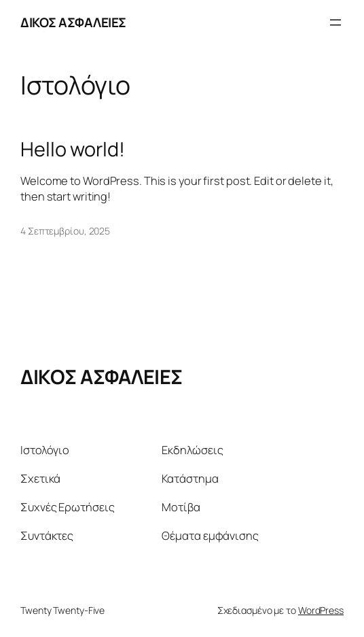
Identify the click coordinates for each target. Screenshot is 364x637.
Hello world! (73, 149)
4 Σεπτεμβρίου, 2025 (65, 231)
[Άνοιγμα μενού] (335, 22)
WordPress (321, 610)
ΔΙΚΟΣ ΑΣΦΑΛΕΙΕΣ (73, 22)
